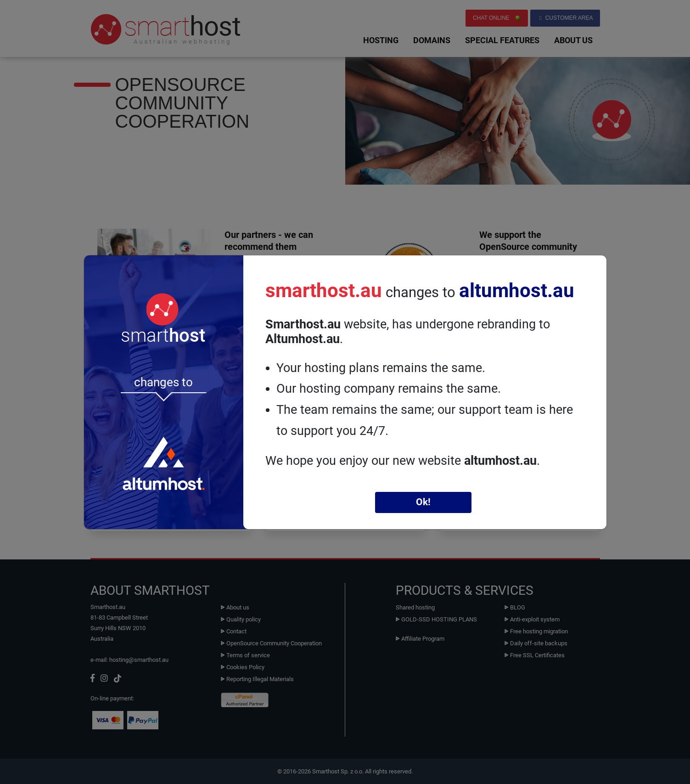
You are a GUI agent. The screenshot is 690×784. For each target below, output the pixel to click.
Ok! (423, 502)
